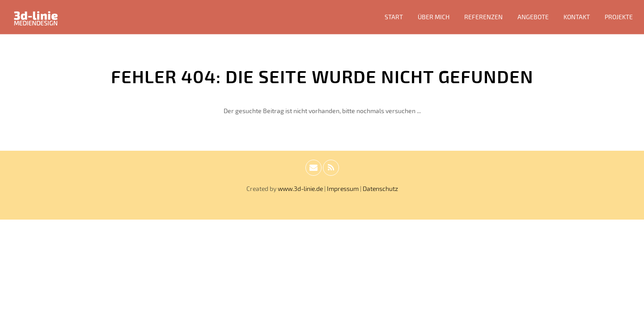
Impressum (343, 189)
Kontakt (577, 17)
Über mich (434, 17)
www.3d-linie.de (300, 189)
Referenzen (483, 17)
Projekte (619, 17)
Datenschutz (380, 189)
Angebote (533, 17)
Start (394, 17)
